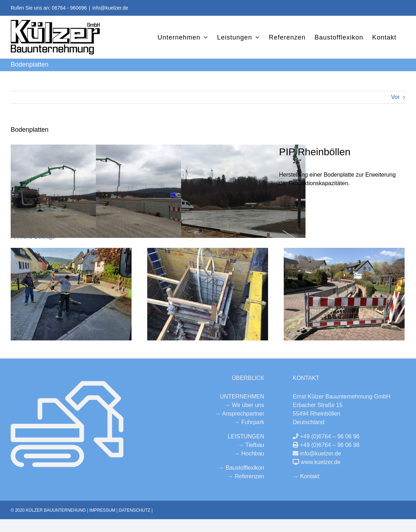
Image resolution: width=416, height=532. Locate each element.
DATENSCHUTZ (134, 510)
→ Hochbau (249, 453)
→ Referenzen (246, 476)
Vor (395, 97)
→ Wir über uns (244, 405)
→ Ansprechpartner (240, 414)
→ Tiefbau (251, 445)
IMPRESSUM (102, 510)
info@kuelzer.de (110, 8)
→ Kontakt (306, 476)
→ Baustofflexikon (242, 468)
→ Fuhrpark (249, 422)
